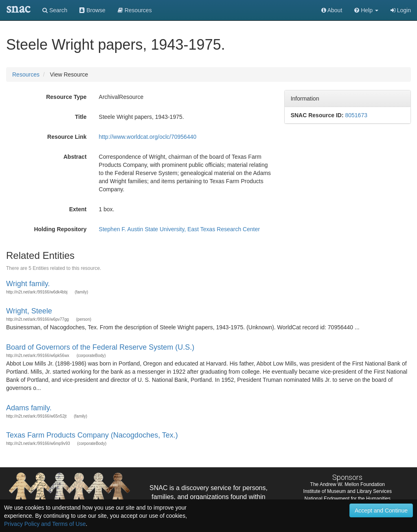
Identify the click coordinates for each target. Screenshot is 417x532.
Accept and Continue (381, 510)
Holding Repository (60, 229)
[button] (366, 10)
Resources (26, 74)
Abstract (75, 157)
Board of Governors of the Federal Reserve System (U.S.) (100, 347)
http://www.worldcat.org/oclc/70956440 (148, 137)
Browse (92, 10)
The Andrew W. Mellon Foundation (348, 484)
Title (81, 117)
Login (401, 10)
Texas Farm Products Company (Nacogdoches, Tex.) (92, 435)
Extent (78, 209)
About (332, 10)
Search (55, 10)
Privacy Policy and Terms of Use (45, 524)
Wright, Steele (29, 311)
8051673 (356, 115)
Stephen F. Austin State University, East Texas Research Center (180, 229)
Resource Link (67, 137)
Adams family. (29, 408)
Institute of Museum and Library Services (348, 491)
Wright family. (28, 284)
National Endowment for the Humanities (348, 499)
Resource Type (66, 97)
